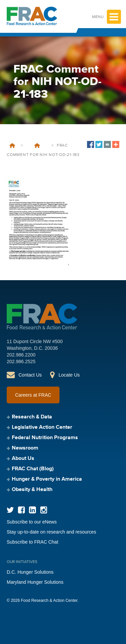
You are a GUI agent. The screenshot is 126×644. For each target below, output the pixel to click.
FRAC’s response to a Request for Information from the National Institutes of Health (37, 146)
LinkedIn (32, 510)
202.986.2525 (21, 361)
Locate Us (69, 375)
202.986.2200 (21, 355)
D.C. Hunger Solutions (30, 572)
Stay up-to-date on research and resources (51, 532)
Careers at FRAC (33, 395)
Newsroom (25, 448)
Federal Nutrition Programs (45, 438)
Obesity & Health (32, 490)
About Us (23, 459)
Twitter (10, 510)
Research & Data (32, 417)
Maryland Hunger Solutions (35, 582)
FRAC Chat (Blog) (33, 469)
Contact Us (30, 375)
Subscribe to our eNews (32, 522)
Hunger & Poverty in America (47, 479)
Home (12, 146)
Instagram (44, 510)
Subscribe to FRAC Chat (32, 542)
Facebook (21, 510)
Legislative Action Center (42, 427)
